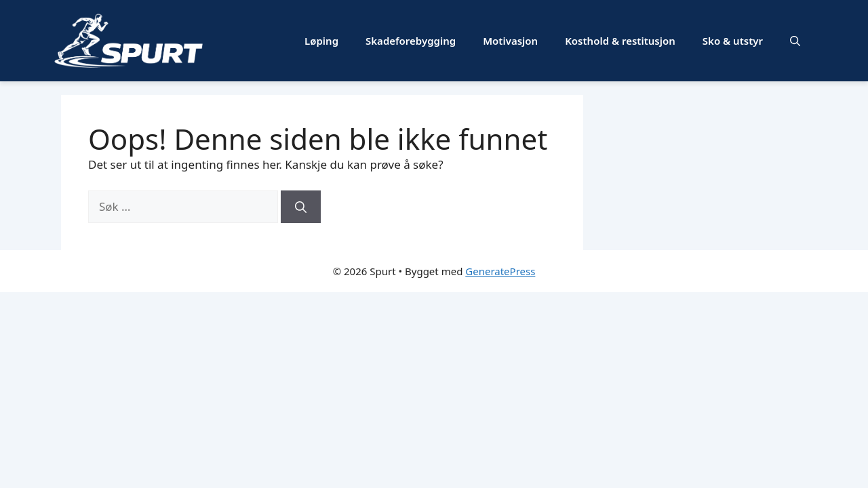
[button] (795, 41)
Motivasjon (510, 41)
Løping (321, 41)
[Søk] (301, 207)
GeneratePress (500, 271)
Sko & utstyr (733, 41)
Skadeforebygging (411, 41)
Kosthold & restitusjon (620, 41)
